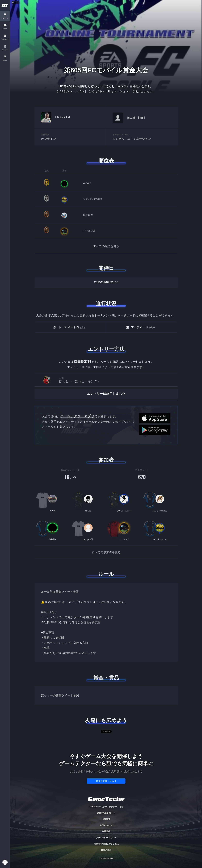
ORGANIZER (5, 39)
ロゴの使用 (106, 850)
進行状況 (106, 304)
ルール (106, 574)
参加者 (106, 460)
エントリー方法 (106, 349)
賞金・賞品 (106, 678)
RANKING (5, 50)
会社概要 (106, 819)
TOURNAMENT (5, 18)
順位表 (106, 161)
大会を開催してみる (106, 781)
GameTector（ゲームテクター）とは (106, 807)
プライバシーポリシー (106, 838)
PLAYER (5, 29)
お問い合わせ (106, 825)
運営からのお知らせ (106, 813)
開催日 (106, 268)
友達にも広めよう (106, 720)
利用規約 (106, 831)
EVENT (5, 61)
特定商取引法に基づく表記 (106, 844)
